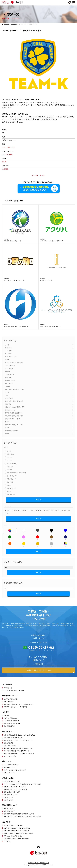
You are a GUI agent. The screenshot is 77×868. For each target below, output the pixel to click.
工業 (6, 395)
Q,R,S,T (47, 511)
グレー (38, 531)
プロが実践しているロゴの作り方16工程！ (17, 839)
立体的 (9, 485)
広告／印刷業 (9, 398)
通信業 (7, 428)
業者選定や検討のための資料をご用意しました (18, 748)
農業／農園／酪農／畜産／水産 (14, 425)
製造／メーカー (10, 422)
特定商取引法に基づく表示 (12, 724)
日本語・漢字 (66, 511)
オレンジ (10, 544)
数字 (8, 514)
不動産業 (8, 372)
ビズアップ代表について (11, 718)
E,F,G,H (24, 511)
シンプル (9, 470)
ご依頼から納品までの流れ (12, 782)
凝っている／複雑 (12, 476)
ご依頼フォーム (9, 798)
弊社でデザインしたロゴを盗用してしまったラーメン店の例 (22, 817)
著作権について (9, 809)
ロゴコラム (7, 841)
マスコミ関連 (9, 369)
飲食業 (7, 434)
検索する (38, 500)
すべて (7, 345)
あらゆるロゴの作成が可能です (13, 738)
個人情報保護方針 (9, 726)
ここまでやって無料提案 (11, 765)
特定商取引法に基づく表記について (39, 863)
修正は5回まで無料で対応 (12, 792)
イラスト (9, 461)
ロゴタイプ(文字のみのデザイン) (16, 473)
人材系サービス (10, 375)
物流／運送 (8, 404)
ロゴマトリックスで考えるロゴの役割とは (17, 828)
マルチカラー (65, 544)
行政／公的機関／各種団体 (13, 419)
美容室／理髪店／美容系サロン (14, 413)
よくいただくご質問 (10, 756)
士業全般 (8, 386)
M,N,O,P (39, 511)
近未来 (9, 492)
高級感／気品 (11, 495)
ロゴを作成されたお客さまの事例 (14, 691)
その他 (7, 360)
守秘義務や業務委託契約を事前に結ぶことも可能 (19, 814)
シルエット (10, 467)
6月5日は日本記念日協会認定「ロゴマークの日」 (19, 834)
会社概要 (6, 716)
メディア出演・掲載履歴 (11, 721)
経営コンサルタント (11, 410)
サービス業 (8, 354)
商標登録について (9, 811)
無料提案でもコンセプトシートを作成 (15, 790)
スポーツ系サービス (11, 357)
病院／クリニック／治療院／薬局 (15, 407)
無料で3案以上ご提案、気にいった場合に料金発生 (19, 735)
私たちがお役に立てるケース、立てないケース (18, 740)
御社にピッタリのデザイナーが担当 (15, 787)
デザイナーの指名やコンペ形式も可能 (15, 707)
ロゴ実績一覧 (14, 24)
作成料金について (9, 767)
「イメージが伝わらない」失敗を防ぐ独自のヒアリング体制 (22, 784)
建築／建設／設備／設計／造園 (14, 401)
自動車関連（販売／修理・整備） (15, 416)
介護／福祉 (8, 378)
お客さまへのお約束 (10, 746)
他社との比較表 (9, 743)
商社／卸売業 (9, 384)
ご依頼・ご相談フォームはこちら (38, 670)
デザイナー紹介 (9, 702)
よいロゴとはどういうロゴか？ (13, 826)
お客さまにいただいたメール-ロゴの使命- (17, 831)
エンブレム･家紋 (12, 464)
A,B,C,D (16, 511)
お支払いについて (9, 773)
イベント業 (8, 351)
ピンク (24, 538)
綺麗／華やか (11, 454)
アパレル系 (8, 348)
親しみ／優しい (11, 488)
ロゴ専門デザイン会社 (13, 2)
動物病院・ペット (10, 381)
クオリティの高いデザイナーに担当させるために (19, 704)
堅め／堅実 (10, 482)
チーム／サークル (10, 366)
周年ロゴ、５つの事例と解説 (13, 836)
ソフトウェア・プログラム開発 (14, 363)
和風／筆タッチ (11, 479)
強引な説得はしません (11, 795)
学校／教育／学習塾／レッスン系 (15, 389)
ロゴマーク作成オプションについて (15, 770)
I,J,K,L (31, 511)
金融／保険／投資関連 (12, 431)
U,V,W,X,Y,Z (56, 511)
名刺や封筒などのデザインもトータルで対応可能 (19, 754)
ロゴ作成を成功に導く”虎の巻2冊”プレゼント (18, 751)
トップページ (7, 24)
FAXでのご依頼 (8, 800)
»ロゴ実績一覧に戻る (38, 175)
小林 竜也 (5, 169)
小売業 (7, 392)
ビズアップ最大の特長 (11, 699)
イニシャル (10, 457)
